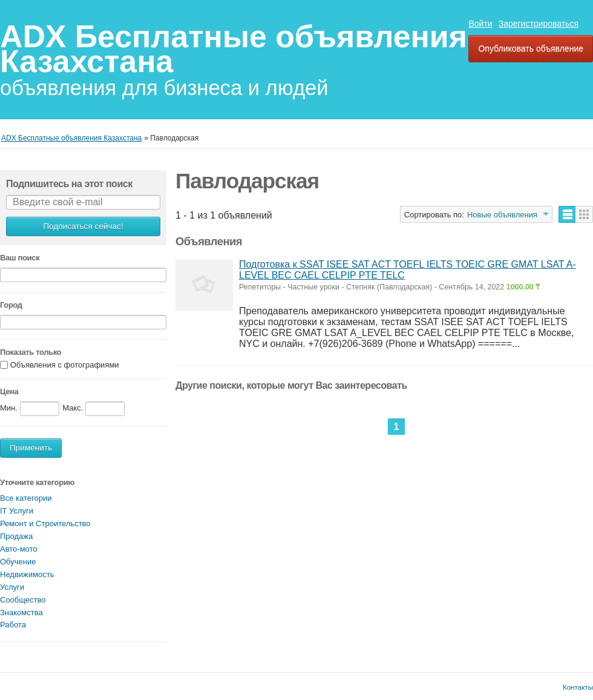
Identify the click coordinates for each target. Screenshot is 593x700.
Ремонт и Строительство (45, 523)
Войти (480, 24)
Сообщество (23, 600)
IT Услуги (17, 511)
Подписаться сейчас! (83, 226)
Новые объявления (502, 215)
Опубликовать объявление (531, 48)
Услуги (12, 587)
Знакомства (21, 612)
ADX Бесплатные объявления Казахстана (234, 49)
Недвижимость (27, 574)
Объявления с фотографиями (65, 365)
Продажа (16, 536)
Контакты (578, 687)
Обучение (18, 562)
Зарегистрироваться (539, 24)
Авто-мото (19, 549)
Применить (31, 448)
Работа (13, 625)
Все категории (26, 498)
